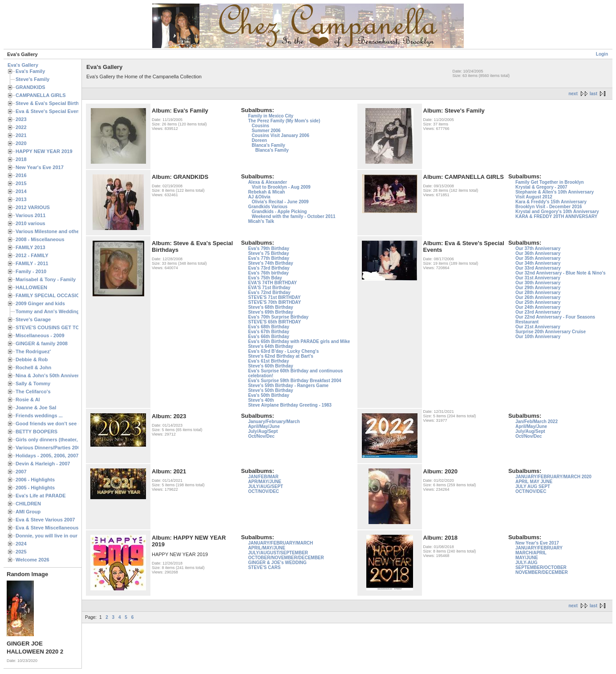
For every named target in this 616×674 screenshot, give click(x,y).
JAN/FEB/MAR (263, 477)
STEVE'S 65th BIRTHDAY (274, 322)
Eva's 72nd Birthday (269, 293)
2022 (21, 127)
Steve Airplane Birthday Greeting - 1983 (290, 405)
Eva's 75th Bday (265, 278)
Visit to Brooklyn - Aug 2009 (281, 187)
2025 (21, 552)
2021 (21, 135)
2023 (21, 119)
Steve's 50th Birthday (270, 390)
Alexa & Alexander (267, 182)
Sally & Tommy (33, 383)
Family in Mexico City (271, 116)
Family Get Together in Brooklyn (550, 182)
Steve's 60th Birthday (270, 366)
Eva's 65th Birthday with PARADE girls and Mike (299, 341)
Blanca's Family (268, 145)
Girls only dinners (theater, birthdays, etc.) (65, 440)
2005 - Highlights (35, 488)
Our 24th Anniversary (538, 307)
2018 (21, 159)
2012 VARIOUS (33, 207)
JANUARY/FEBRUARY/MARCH (280, 543)
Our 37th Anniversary (538, 248)
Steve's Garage (33, 319)
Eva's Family (30, 71)
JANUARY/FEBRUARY (539, 548)
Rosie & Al (28, 400)
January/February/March (274, 422)
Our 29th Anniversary (538, 288)
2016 (21, 175)
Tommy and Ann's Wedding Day (53, 311)
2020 (21, 143)
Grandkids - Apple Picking (279, 212)
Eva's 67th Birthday (268, 332)
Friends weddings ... (39, 416)
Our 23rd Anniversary (538, 312)
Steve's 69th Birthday (270, 312)
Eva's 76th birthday (268, 273)
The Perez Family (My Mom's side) (284, 121)
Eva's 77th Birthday (268, 258)
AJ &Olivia (259, 197)
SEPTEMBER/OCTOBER (541, 567)
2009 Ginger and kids (40, 303)
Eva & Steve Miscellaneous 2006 (53, 528)
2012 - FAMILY (32, 255)
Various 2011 (30, 215)
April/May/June (264, 426)
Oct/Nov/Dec (261, 436)
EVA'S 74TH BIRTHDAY (272, 283)
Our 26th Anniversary (538, 297)
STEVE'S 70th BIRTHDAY (274, 302)
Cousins (260, 126)
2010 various (30, 223)
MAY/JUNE (527, 558)
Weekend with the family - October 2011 (293, 216)
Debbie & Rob (32, 359)
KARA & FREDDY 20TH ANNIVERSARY (556, 216)
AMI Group (28, 512)
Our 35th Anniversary (538, 258)
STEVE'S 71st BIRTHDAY (274, 297)
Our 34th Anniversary (538, 263)
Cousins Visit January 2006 (280, 135)
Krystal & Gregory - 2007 (541, 187)
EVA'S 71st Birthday (269, 288)
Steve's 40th (261, 400)
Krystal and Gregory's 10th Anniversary (557, 212)
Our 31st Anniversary (538, 278)
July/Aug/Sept (263, 431)
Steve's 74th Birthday (270, 263)
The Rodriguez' (33, 351)
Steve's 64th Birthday (270, 346)
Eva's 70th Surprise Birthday (278, 317)
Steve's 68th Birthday (270, 307)
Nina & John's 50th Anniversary (52, 375)
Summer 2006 (266, 131)
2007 (21, 472)
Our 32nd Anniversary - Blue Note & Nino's (561, 273)
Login (602, 54)
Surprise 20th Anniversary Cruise (551, 332)
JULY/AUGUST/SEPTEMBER (278, 553)
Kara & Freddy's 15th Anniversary (551, 202)
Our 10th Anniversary (538, 337)
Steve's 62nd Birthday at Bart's (280, 356)
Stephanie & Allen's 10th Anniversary (555, 192)
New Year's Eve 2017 (40, 167)
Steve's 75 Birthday (268, 253)
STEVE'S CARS (264, 567)
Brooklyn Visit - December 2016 (549, 207)
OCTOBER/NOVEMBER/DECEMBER (286, 558)
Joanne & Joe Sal (36, 408)
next (573, 94)
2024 (21, 544)
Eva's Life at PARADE (41, 496)
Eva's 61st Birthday (268, 361)
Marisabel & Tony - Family (46, 279)
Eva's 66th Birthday (268, 337)
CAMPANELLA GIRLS (41, 95)
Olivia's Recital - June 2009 (280, 202)
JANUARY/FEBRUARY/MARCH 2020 (553, 477)
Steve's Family (32, 79)
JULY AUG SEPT (533, 486)
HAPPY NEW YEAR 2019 (44, 151)
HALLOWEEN (31, 287)
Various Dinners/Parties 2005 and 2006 (60, 448)
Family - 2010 (31, 271)
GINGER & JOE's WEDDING (277, 563)
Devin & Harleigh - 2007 (43, 464)
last (594, 94)
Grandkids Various (267, 207)
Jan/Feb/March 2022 (537, 422)
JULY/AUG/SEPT (265, 486)
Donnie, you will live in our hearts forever (63, 536)
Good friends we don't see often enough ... (65, 424)
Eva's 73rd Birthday (269, 268)
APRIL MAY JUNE (534, 482)
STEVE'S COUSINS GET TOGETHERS (59, 327)
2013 (21, 199)
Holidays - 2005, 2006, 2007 (47, 456)
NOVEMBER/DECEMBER (542, 572)
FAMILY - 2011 (32, 263)
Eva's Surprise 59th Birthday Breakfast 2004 (294, 381)
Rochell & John (33, 367)
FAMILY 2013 (30, 247)
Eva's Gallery (23, 65)
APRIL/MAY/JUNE (267, 548)
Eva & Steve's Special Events (50, 111)
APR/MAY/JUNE (265, 482)
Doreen (259, 140)
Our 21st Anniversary (538, 327)
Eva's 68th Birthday (268, 327)
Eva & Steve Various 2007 (45, 520)
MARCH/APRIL (531, 553)
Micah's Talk (261, 221)
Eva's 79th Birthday (268, 248)
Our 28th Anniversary (538, 293)
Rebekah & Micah (266, 192)
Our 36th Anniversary (538, 253)
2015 (21, 183)
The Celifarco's (33, 391)
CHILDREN (28, 504)
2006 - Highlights (35, 480)
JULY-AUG (527, 563)
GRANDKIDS (30, 87)
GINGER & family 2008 (42, 343)
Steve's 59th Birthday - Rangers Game (288, 385)
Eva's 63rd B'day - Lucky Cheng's (283, 351)
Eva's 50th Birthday (268, 395)
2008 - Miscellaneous (40, 239)
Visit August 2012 (534, 197)
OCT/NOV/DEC (263, 491)
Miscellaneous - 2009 (40, 335)
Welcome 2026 (32, 560)
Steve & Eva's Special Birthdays (53, 103)
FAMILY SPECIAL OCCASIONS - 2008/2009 (65, 295)
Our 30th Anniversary (538, 283)
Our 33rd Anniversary (538, 268)
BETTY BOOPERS (36, 432)
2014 (21, 191)
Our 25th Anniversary (538, 302)
